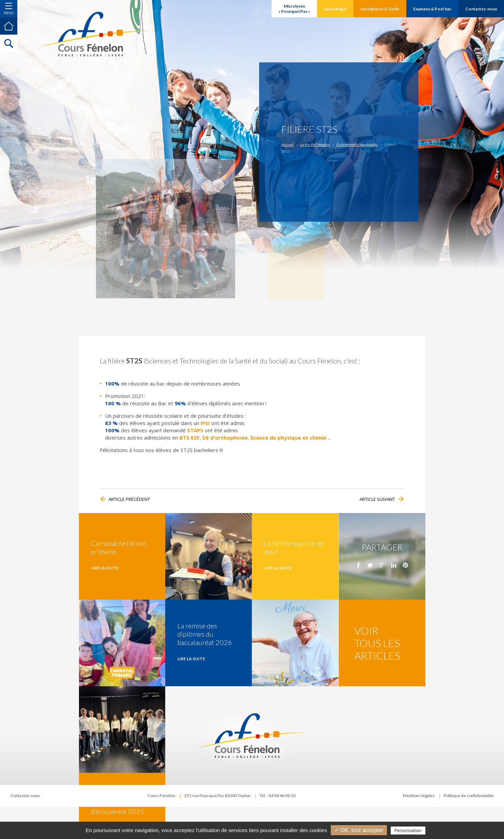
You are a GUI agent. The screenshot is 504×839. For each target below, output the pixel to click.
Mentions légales (419, 796)
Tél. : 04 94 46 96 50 (277, 796)
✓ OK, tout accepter (359, 830)
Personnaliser (408, 831)
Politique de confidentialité (469, 796)
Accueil (299, 144)
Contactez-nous (25, 796)
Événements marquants (353, 144)
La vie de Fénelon (320, 144)
